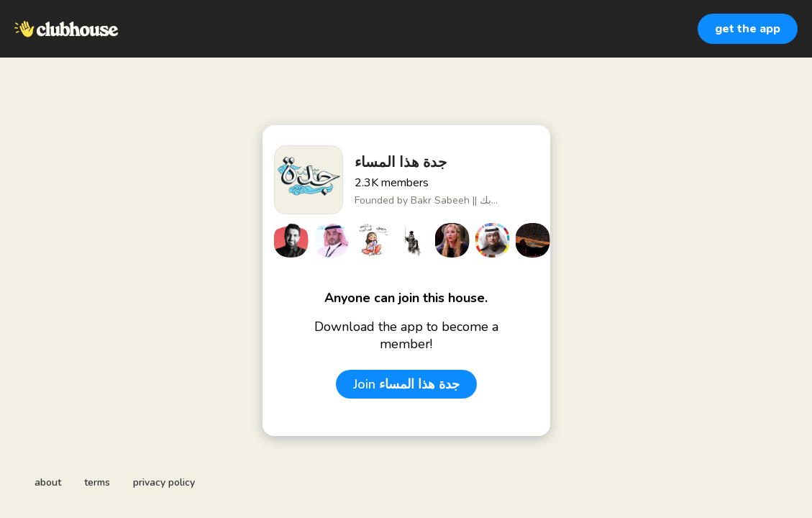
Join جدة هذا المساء (406, 384)
